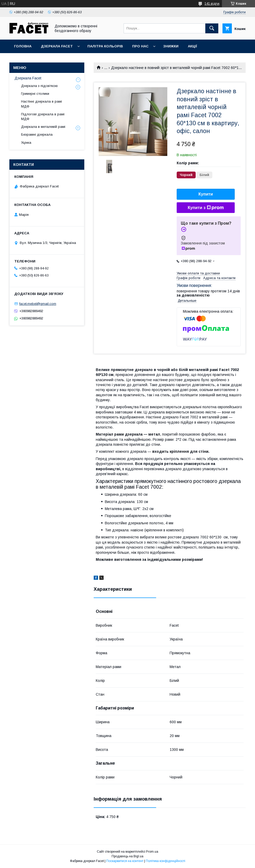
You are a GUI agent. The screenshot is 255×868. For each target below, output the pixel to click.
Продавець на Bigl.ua (127, 856)
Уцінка (26, 143)
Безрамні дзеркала (37, 134)
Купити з (206, 208)
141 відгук (212, 4)
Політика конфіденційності (165, 861)
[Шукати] (212, 28)
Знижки (171, 46)
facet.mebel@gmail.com (38, 304)
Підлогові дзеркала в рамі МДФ (43, 117)
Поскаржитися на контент (125, 861)
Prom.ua (152, 852)
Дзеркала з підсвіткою (39, 86)
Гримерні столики (35, 94)
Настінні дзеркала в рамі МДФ (42, 104)
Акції (192, 46)
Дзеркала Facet (57, 46)
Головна (23, 46)
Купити (206, 194)
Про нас (140, 46)
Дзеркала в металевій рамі (43, 127)
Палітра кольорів (105, 46)
